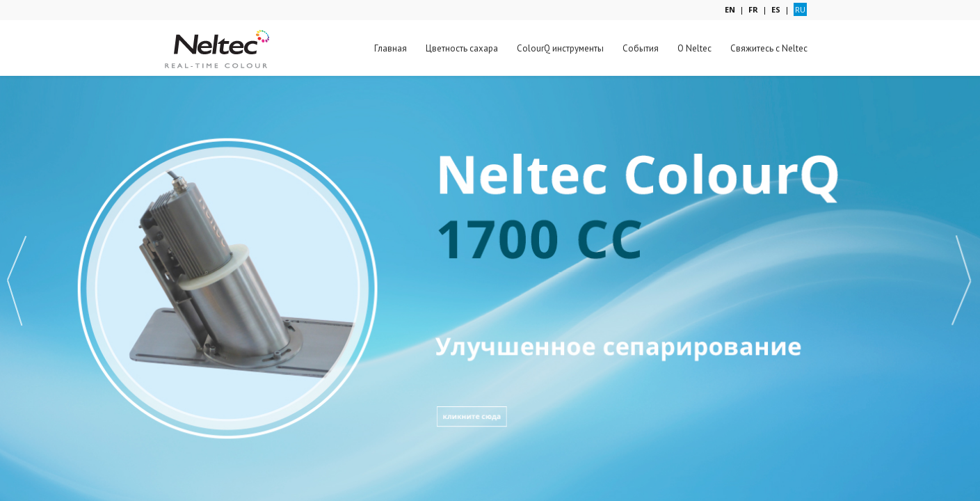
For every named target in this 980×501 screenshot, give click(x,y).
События (641, 48)
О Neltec (694, 48)
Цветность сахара (462, 48)
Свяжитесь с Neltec (769, 48)
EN (730, 9)
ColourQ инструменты (560, 48)
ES (776, 9)
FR (753, 9)
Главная (391, 48)
